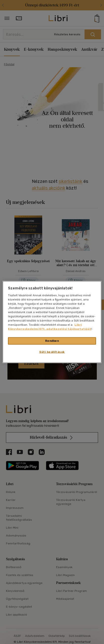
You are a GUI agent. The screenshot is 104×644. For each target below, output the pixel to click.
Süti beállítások (52, 352)
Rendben (52, 341)
